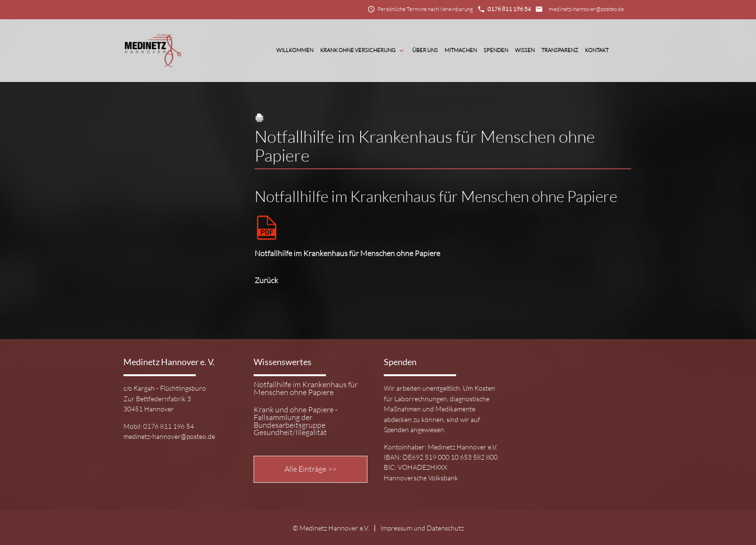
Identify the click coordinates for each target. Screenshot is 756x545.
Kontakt (597, 50)
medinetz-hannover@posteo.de (586, 9)
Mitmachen (461, 50)
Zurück (266, 280)
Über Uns (425, 50)
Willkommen (295, 50)
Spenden (496, 50)
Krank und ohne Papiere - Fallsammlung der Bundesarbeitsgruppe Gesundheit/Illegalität (296, 421)
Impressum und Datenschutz (422, 528)
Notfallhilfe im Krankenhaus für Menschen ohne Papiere (306, 389)
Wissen (525, 50)
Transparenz (560, 50)
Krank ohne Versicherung (363, 51)
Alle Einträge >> (310, 469)
